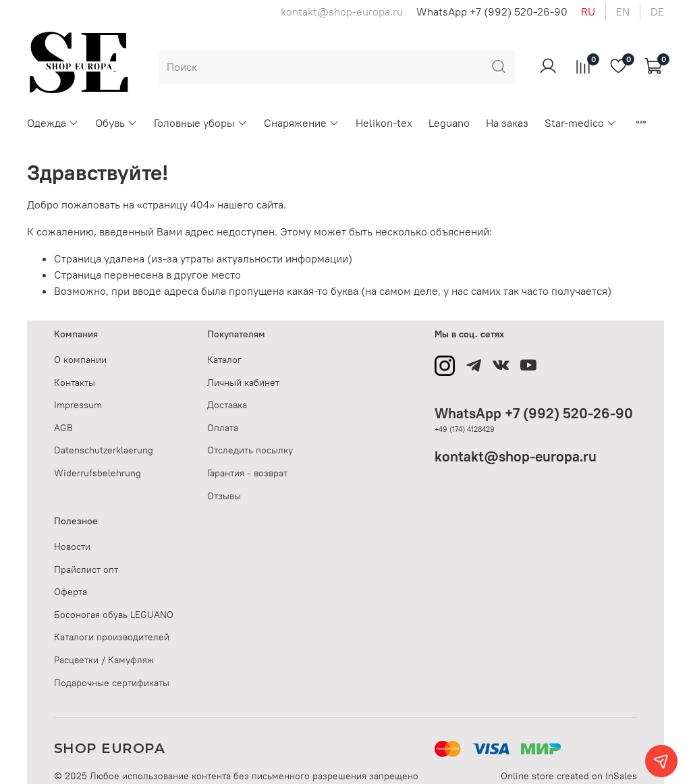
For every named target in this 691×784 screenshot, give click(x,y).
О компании (80, 360)
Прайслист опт (86, 569)
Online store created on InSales (569, 776)
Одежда (53, 123)
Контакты (75, 383)
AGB (63, 428)
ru (588, 11)
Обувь (116, 123)
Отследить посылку (250, 450)
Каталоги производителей (112, 637)
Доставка (227, 405)
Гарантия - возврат (247, 473)
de (657, 11)
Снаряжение (302, 123)
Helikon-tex (384, 123)
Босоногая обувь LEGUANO (114, 615)
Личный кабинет (243, 383)
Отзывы (224, 496)
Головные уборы (200, 123)
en (623, 11)
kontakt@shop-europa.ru (516, 456)
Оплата (223, 428)
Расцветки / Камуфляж (104, 660)
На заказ (507, 123)
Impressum (78, 405)
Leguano (449, 123)
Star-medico (581, 123)
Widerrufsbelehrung (98, 473)
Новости (72, 547)
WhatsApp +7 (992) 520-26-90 (492, 11)
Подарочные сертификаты (112, 683)
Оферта (71, 592)
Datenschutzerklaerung (104, 450)
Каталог (224, 360)
